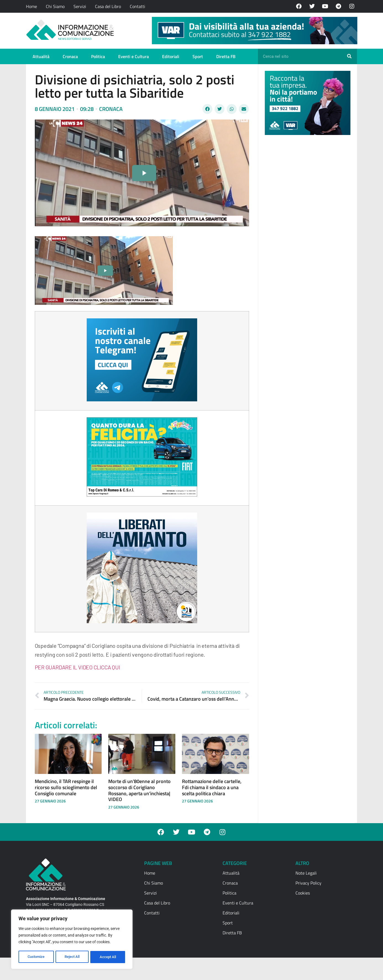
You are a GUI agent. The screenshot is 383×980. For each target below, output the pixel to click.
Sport (198, 56)
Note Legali (306, 873)
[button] (207, 109)
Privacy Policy (308, 883)
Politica (98, 56)
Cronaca (70, 56)
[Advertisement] (306, 225)
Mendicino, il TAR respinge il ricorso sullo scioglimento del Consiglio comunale (66, 787)
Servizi (80, 6)
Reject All (72, 957)
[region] (72, 940)
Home (31, 6)
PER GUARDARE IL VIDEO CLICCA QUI (77, 667)
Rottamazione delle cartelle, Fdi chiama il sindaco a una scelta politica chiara (212, 787)
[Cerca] (349, 56)
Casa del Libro (108, 6)
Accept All (108, 957)
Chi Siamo (55, 6)
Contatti (138, 6)
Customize (36, 957)
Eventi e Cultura (134, 56)
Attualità (41, 56)
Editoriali (171, 56)
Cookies (303, 893)
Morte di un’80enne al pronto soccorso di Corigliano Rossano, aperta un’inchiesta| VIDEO (139, 790)
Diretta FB (226, 56)
